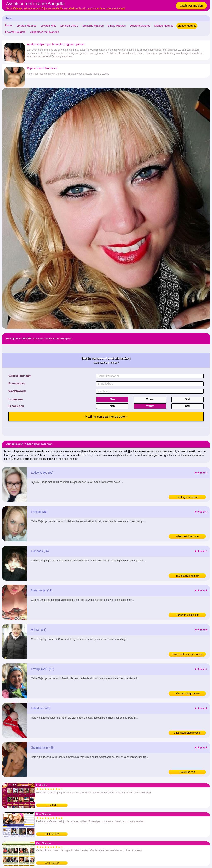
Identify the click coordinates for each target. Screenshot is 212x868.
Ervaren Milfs (48, 26)
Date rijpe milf (187, 772)
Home (9, 25)
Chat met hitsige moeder (187, 733)
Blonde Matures (187, 26)
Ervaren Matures (26, 26)
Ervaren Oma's (69, 26)
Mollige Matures (164, 26)
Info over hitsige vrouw (187, 694)
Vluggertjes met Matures (44, 32)
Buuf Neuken (52, 834)
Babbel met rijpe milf (187, 615)
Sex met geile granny (187, 576)
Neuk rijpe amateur (187, 497)
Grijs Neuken (52, 863)
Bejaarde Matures (93, 26)
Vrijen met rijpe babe (187, 536)
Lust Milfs (52, 805)
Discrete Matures (140, 26)
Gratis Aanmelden (191, 6)
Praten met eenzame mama (187, 654)
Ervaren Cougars (15, 32)
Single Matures (117, 26)
